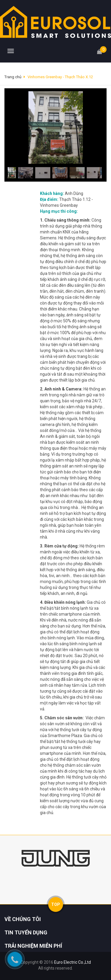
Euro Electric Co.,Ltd (73, 962)
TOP (56, 904)
